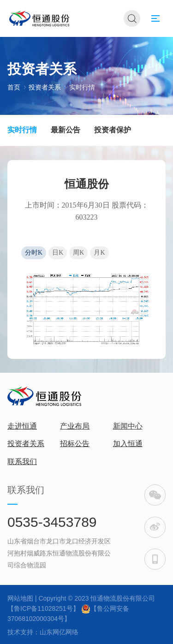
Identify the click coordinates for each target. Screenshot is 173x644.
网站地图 (20, 598)
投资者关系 (45, 87)
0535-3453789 (52, 522)
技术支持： (24, 632)
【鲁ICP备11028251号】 (43, 608)
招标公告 (75, 444)
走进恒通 (22, 426)
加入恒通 (128, 444)
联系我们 (22, 462)
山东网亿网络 (59, 632)
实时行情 (82, 87)
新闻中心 (128, 426)
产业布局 (75, 426)
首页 (14, 87)
